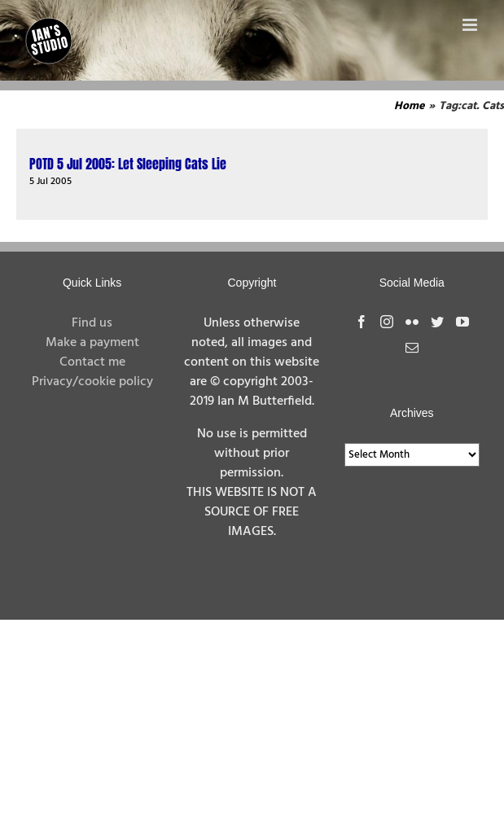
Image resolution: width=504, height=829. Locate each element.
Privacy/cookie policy (92, 382)
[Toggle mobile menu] (471, 25)
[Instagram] (387, 322)
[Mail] (412, 348)
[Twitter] (437, 322)
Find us (92, 323)
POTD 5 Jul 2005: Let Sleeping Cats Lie (128, 164)
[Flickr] (412, 322)
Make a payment (92, 343)
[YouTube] (462, 322)
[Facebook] (362, 322)
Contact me (92, 362)
